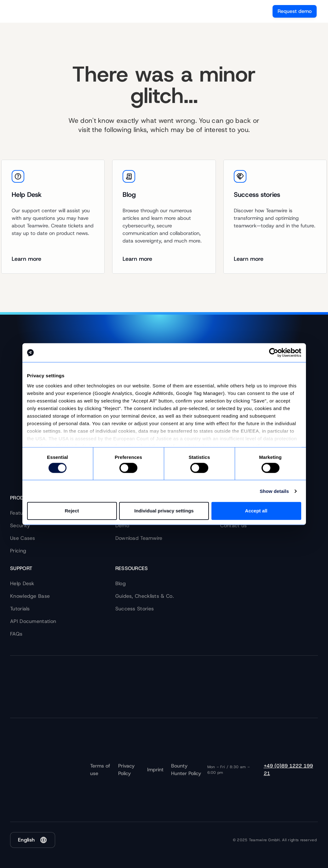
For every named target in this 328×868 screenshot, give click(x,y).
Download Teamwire (139, 538)
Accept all (256, 511)
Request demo (295, 11)
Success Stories (135, 609)
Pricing (18, 551)
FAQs (16, 634)
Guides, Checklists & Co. (145, 596)
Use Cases (23, 538)
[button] (33, 840)
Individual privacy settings (164, 511)
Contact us (233, 525)
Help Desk (22, 583)
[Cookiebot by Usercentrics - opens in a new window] (274, 353)
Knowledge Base (30, 596)
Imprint (155, 770)
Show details (274, 491)
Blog (121, 583)
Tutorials (20, 609)
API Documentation (33, 621)
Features (20, 513)
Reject (72, 511)
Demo (122, 525)
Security (20, 525)
